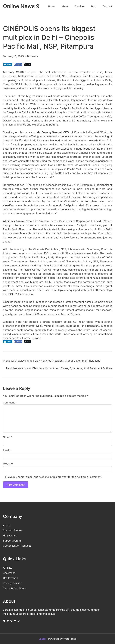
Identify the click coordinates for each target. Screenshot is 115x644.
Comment (10, 402)
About (7, 525)
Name (8, 437)
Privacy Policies (12, 583)
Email (7, 450)
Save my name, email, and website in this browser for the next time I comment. (54, 477)
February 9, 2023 (13, 56)
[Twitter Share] (27, 64)
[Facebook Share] (18, 64)
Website (8, 464)
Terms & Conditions (15, 588)
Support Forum (12, 541)
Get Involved (11, 578)
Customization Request (17, 546)
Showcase (9, 573)
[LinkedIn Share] (8, 64)
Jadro (42, 639)
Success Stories (13, 530)
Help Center (10, 535)
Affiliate (8, 568)
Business (32, 56)
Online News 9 (21, 6)
